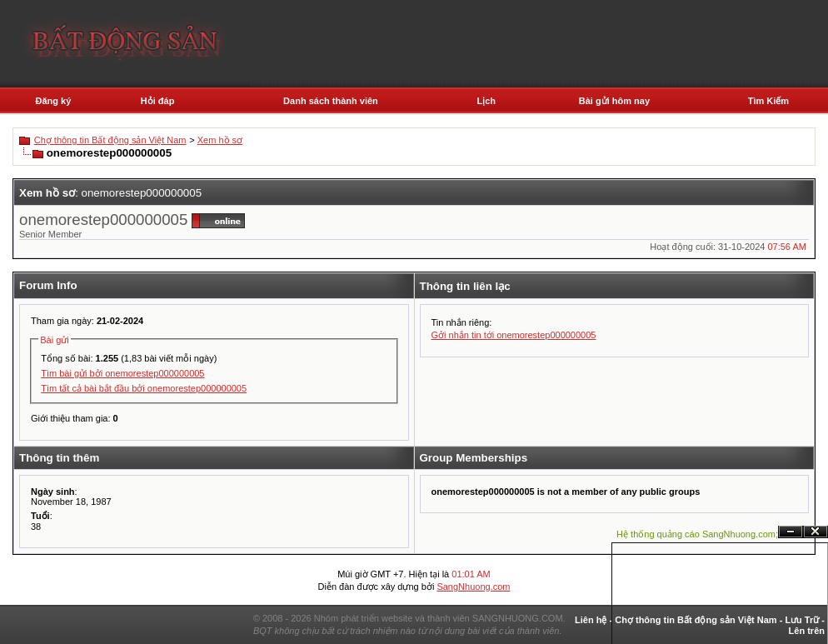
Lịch (487, 101)
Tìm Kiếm (768, 101)
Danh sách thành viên (331, 101)
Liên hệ (591, 620)
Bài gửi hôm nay (614, 101)
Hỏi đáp (158, 101)
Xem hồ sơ (220, 140)
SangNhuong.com (473, 587)
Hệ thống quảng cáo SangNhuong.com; (697, 534)
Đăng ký (53, 101)
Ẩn (791, 532)
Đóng (816, 532)
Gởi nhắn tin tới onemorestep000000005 (514, 335)
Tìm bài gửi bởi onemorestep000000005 (122, 373)
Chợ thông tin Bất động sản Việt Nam (110, 140)
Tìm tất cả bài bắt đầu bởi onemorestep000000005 (144, 388)
